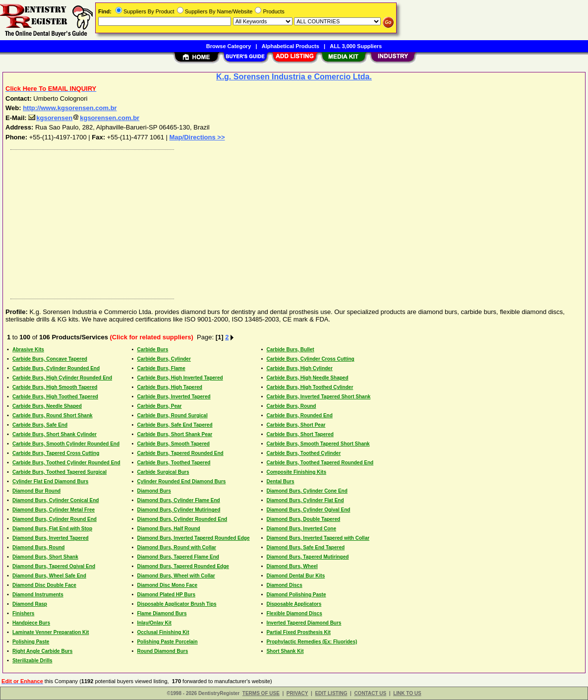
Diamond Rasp (30, 604)
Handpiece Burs (31, 623)
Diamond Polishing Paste (296, 595)
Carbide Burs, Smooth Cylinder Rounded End (66, 444)
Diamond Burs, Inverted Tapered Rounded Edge (193, 538)
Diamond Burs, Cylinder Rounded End (182, 519)
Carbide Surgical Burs (163, 472)
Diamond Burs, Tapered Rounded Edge (183, 566)
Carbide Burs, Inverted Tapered (174, 397)
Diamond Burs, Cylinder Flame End (178, 500)
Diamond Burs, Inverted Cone (301, 529)
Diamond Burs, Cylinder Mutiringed (178, 510)
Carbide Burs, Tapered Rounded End (180, 453)
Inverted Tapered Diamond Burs (304, 623)
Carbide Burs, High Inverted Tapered (180, 378)
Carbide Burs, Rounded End (299, 415)
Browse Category (229, 46)
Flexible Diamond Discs (294, 613)
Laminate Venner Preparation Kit (51, 632)
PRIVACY (297, 693)
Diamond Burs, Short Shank (45, 557)
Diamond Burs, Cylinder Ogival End (308, 510)
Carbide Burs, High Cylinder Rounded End (62, 378)
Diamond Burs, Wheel (292, 566)
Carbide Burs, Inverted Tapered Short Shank (318, 397)
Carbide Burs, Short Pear (296, 425)
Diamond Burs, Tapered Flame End (178, 557)
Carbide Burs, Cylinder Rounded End (56, 368)
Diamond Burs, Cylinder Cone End (307, 491)
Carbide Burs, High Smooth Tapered (55, 387)
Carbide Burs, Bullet (290, 350)
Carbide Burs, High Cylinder (299, 368)
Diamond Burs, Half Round (168, 529)
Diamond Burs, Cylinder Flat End (305, 500)
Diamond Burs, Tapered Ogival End (54, 566)
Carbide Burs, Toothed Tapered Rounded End (320, 463)
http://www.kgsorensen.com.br (70, 108)
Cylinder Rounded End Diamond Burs (181, 481)
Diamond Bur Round (36, 491)
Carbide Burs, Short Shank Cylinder (55, 434)
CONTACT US (370, 693)
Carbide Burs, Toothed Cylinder (303, 453)
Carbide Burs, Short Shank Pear (175, 434)
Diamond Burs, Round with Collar (176, 547)
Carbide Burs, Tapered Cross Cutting (56, 453)
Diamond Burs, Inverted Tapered (51, 538)
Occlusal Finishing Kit (163, 632)
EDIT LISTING (331, 693)
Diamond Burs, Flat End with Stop (52, 529)
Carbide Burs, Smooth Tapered (173, 444)
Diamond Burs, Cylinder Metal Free (54, 510)
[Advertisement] (294, 222)
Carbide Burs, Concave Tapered (50, 359)
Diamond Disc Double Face (44, 585)
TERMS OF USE (261, 693)
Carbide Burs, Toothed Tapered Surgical (59, 472)
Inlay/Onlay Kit (154, 623)
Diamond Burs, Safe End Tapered (305, 547)
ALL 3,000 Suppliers (356, 46)
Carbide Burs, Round (291, 406)
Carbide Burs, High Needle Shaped (307, 378)
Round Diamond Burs (162, 651)
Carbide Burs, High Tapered (170, 387)
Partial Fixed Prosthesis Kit (298, 632)
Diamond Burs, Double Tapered (303, 519)
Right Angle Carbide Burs (42, 651)
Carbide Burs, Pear (159, 406)
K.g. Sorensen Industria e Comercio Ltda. (294, 77)
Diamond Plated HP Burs (166, 595)
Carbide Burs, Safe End (40, 425)
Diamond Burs (154, 491)
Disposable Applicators (294, 604)
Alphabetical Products (291, 46)
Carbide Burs (152, 350)
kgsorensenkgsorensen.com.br (84, 118)
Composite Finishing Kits (296, 472)
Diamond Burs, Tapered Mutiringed (307, 557)
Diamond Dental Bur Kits (295, 576)
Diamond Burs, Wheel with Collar (176, 576)
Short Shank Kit (285, 651)
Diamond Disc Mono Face (167, 585)
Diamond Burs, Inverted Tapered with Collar (318, 538)
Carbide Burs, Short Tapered (300, 434)
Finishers (23, 613)
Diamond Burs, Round (39, 547)
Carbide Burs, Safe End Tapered (175, 425)
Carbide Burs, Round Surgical (172, 415)
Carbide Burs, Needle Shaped (47, 406)
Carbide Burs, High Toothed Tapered (55, 397)
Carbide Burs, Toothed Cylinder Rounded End (66, 463)
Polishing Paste (31, 642)
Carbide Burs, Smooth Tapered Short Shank (318, 444)
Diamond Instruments (38, 595)
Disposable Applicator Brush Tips (176, 604)
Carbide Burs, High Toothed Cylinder (310, 387)
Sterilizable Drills (32, 661)
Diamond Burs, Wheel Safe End (49, 576)
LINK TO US (407, 693)
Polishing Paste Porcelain (167, 642)
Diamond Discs (284, 585)
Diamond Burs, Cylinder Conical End (56, 500)
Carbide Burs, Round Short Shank (53, 415)
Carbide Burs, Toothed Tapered (174, 463)
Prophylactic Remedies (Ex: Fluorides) (312, 642)
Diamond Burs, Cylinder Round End (55, 519)
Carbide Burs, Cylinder (164, 359)
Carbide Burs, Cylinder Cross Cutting (310, 359)
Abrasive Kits (28, 350)
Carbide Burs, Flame (161, 368)
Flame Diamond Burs (162, 613)
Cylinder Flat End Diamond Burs (50, 481)
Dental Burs (280, 481)
